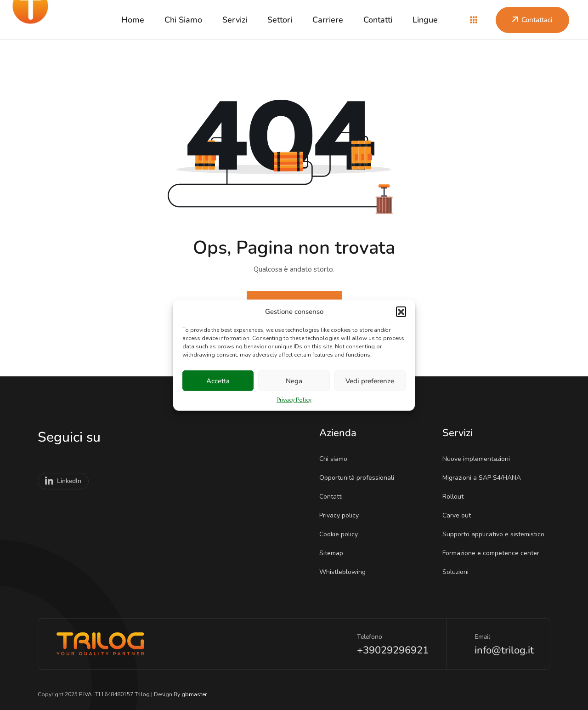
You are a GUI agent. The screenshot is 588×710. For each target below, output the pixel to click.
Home (133, 20)
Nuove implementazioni (479, 459)
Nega (294, 381)
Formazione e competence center (494, 553)
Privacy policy (342, 515)
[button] (401, 312)
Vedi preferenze (370, 381)
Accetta (218, 381)
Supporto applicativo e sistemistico (496, 534)
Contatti (378, 20)
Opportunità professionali (360, 478)
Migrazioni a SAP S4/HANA (485, 478)
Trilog (142, 694)
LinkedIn (63, 481)
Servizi (235, 20)
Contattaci (532, 20)
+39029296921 (393, 650)
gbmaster (194, 694)
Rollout (456, 497)
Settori (280, 20)
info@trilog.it (504, 650)
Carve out (460, 515)
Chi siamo (183, 20)
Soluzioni (458, 572)
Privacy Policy (294, 400)
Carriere (328, 20)
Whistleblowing (345, 572)
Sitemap (334, 553)
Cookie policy (342, 534)
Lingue (425, 20)
